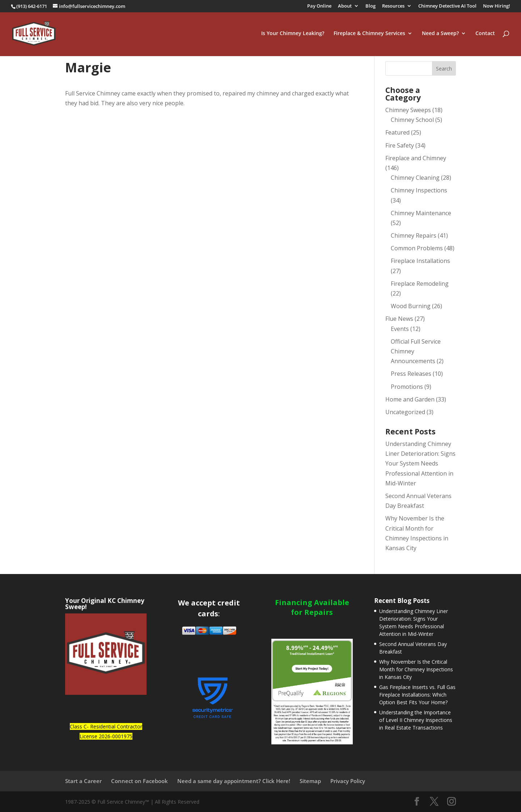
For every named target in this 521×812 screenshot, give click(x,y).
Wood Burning (411, 306)
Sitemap (310, 781)
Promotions (407, 387)
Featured (397, 132)
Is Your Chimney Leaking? (293, 34)
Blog (370, 6)
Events (400, 329)
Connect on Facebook (139, 781)
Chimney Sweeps (408, 110)
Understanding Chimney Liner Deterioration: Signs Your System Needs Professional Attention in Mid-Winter (420, 464)
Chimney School (412, 120)
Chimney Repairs (414, 235)
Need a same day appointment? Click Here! (234, 781)
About (345, 6)
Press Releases (411, 374)
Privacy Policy (348, 781)
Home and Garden (410, 399)
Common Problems (417, 248)
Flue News (399, 319)
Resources (393, 6)
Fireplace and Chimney (416, 158)
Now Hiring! (497, 6)
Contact (485, 34)
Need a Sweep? (440, 34)
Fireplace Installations (420, 261)
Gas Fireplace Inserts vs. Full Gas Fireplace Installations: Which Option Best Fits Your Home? (417, 695)
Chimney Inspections (419, 190)
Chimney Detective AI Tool (447, 6)
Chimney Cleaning (415, 178)
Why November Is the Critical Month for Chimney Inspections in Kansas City (416, 669)
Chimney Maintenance (421, 213)
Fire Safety (400, 145)
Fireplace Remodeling (420, 284)
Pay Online (319, 6)
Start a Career (83, 781)
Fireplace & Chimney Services (369, 34)
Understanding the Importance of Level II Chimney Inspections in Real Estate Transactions (416, 720)
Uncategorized (405, 412)
